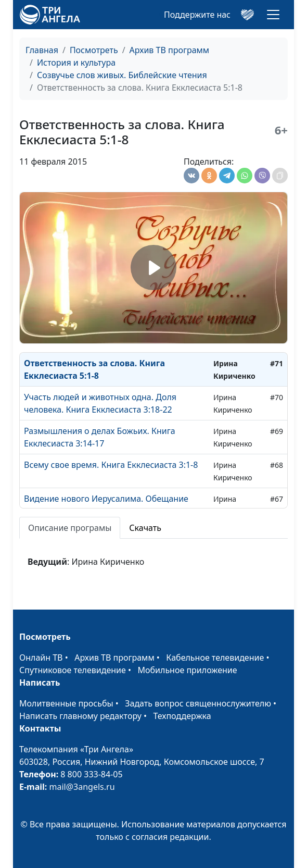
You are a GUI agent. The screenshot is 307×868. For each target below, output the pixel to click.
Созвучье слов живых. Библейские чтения (122, 75)
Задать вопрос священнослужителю (198, 703)
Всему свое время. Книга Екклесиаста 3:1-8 (111, 465)
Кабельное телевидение (215, 658)
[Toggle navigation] (273, 15)
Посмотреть (94, 50)
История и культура (76, 63)
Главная (42, 50)
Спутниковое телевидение (73, 670)
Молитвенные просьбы (66, 703)
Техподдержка (182, 716)
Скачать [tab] (145, 528)
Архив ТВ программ (170, 50)
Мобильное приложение (188, 670)
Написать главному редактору (80, 716)
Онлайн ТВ (41, 658)
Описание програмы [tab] (70, 528)
